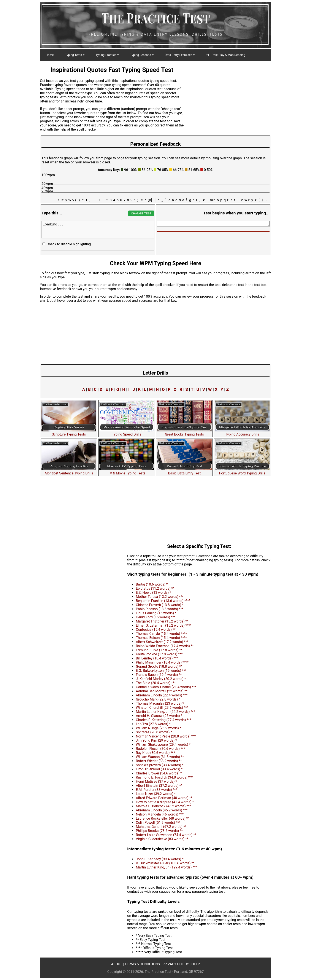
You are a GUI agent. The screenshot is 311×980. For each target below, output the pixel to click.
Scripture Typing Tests (69, 432)
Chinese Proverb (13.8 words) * (160, 605)
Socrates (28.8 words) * (154, 732)
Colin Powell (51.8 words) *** (158, 823)
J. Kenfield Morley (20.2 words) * (161, 679)
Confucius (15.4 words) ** (156, 630)
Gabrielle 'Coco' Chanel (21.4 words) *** (166, 687)
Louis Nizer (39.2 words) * (156, 794)
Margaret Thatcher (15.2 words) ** (162, 621)
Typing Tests (75, 55)
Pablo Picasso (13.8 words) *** (160, 609)
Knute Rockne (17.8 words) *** (159, 654)
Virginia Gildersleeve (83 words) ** (162, 839)
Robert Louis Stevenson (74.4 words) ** (166, 835)
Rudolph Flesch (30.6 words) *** (160, 749)
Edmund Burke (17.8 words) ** (159, 650)
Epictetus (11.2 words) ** (155, 588)
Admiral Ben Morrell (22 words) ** (162, 691)
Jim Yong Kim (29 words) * (156, 740)
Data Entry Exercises (180, 55)
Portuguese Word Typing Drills (242, 471)
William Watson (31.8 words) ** (160, 757)
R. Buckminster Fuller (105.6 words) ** (165, 863)
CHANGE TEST (141, 213)
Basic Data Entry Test (184, 471)
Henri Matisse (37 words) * (156, 781)
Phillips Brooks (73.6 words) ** (159, 831)
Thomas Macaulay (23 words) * (160, 703)
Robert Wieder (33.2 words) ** (159, 761)
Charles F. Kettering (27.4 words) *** (163, 720)
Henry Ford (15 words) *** (156, 617)
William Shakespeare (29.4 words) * (163, 745)
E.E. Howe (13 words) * (153, 593)
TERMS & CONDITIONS (142, 964)
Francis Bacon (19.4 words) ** (159, 675)
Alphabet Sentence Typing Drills (69, 471)
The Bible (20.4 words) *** (156, 683)
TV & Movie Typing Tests (127, 471)
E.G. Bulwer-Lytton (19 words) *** (161, 671)
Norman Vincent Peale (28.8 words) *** (166, 736)
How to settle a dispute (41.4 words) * (165, 802)
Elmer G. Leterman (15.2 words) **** (164, 625)
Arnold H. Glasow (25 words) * (159, 716)
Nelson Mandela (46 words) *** (160, 814)
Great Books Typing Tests (184, 432)
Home (50, 55)
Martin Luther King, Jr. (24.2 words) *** (165, 712)
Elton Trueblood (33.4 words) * (159, 769)
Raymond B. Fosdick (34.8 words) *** (164, 777)
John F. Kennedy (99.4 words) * (160, 859)
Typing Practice (107, 55)
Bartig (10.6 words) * (152, 584)
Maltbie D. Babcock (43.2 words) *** (163, 806)
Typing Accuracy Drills (242, 432)
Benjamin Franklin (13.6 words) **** (163, 601)
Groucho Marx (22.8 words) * (158, 699)
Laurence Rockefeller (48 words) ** (163, 818)
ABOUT (117, 964)
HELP (196, 964)
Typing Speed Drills (127, 432)
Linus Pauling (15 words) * (156, 613)
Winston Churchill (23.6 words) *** (162, 708)
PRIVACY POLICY (176, 964)
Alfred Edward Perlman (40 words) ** (164, 798)
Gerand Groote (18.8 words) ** (159, 666)
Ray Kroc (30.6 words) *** (155, 753)
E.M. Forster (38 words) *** (156, 790)
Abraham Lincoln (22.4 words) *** (162, 695)
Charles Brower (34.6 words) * (159, 773)
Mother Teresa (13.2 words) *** (160, 597)
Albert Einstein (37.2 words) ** (159, 786)
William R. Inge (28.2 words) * (159, 728)
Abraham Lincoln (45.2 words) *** (162, 810)
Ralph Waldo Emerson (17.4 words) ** (165, 646)
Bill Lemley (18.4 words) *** (157, 658)
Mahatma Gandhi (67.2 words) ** (161, 827)
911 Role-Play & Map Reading (225, 55)
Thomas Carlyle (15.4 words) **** (161, 634)
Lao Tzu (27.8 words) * (153, 724)
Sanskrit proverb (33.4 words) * (160, 765)
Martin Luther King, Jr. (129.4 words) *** (166, 867)
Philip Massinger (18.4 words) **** (162, 662)
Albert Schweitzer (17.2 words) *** (162, 642)
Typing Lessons (142, 55)
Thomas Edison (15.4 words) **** (161, 638)
